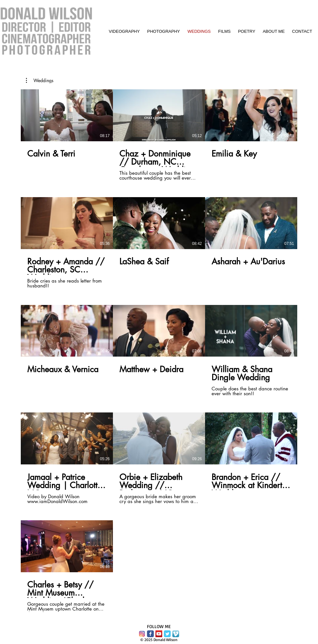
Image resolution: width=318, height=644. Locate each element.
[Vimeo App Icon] (176, 634)
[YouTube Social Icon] (159, 634)
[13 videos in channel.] (159, 351)
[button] (40, 81)
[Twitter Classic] (167, 634)
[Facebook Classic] (150, 634)
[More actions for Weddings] (40, 81)
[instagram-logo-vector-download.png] (142, 634)
